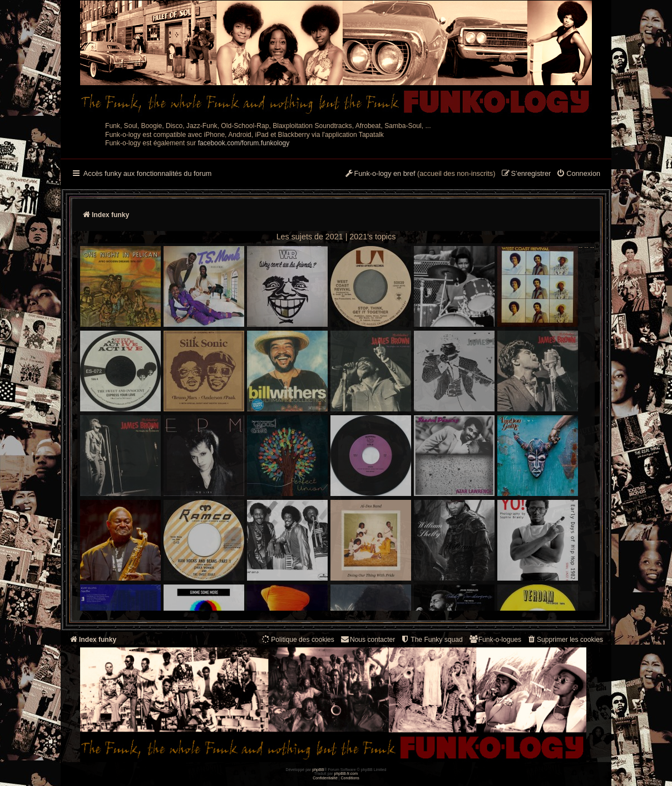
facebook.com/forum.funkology (244, 143)
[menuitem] (578, 174)
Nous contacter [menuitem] (367, 639)
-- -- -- (337, 427)
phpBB (318, 770)
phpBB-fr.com (346, 773)
